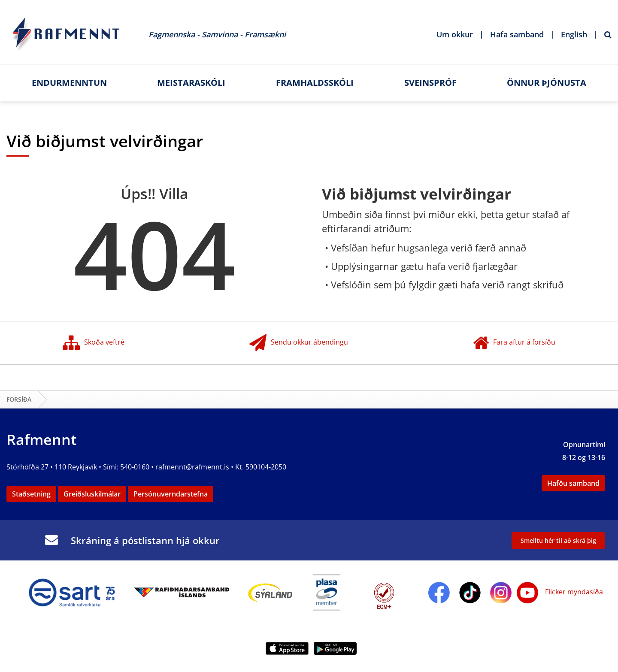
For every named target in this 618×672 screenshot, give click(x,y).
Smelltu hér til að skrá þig (558, 540)
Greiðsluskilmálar (92, 494)
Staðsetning (31, 494)
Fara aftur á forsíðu (514, 343)
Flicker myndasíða (573, 592)
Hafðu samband (573, 483)
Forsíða (19, 399)
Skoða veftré (94, 343)
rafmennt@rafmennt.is (192, 467)
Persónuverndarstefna (171, 494)
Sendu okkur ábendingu (299, 343)
